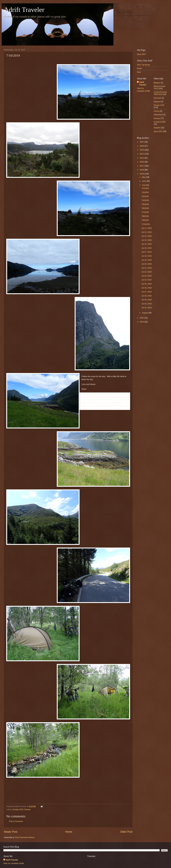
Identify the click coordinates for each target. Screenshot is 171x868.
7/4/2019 (145, 200)
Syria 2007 (141, 54)
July (144, 185)
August (145, 313)
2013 (142, 158)
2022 (142, 318)
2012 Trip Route (144, 65)
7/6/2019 (145, 208)
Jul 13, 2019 (147, 236)
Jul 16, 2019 (147, 248)
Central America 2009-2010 (160, 93)
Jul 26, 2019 (147, 288)
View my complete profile (14, 863)
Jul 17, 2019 (147, 252)
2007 (142, 142)
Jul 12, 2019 (147, 232)
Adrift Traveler (24, 10)
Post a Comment (16, 821)
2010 (142, 150)
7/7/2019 (145, 212)
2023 (142, 322)
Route (139, 68)
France (157, 111)
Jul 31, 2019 (147, 308)
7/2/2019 (145, 192)
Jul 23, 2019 (147, 276)
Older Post (126, 832)
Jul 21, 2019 (147, 268)
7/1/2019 (145, 188)
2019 (142, 174)
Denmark (157, 98)
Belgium (157, 83)
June (144, 181)
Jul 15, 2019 (147, 244)
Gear (139, 72)
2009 (142, 146)
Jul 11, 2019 (147, 228)
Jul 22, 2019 (147, 272)
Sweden (157, 128)
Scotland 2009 (160, 122)
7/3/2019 (145, 196)
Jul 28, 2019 (147, 296)
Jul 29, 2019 (147, 300)
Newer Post (11, 832)
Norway (27, 809)
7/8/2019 (145, 216)
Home (69, 832)
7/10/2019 (146, 224)
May (144, 177)
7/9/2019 (145, 220)
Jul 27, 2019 (147, 292)
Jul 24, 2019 (147, 280)
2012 (142, 154)
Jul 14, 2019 (147, 240)
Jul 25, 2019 (147, 284)
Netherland (158, 115)
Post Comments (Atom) (25, 837)
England (157, 102)
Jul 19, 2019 (147, 260)
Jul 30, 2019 (147, 304)
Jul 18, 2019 (147, 256)
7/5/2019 (145, 204)
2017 (142, 166)
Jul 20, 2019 (147, 264)
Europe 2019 (18, 809)
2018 (142, 170)
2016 (142, 162)
